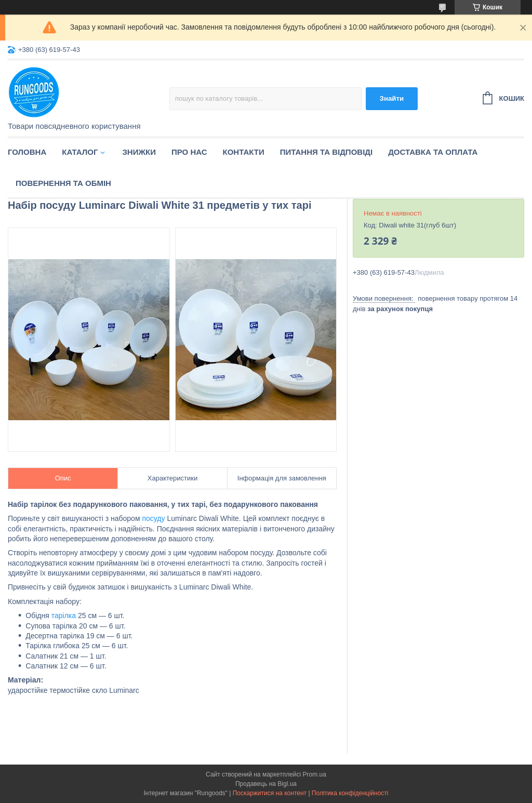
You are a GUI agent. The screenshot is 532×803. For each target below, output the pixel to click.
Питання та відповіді (326, 152)
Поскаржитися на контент (270, 793)
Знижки (139, 152)
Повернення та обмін (63, 183)
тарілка (64, 615)
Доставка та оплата (433, 152)
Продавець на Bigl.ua (266, 784)
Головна (27, 152)
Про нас (189, 152)
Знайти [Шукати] (392, 98)
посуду (153, 518)
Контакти (244, 152)
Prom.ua (315, 774)
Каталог (80, 152)
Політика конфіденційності (350, 793)
